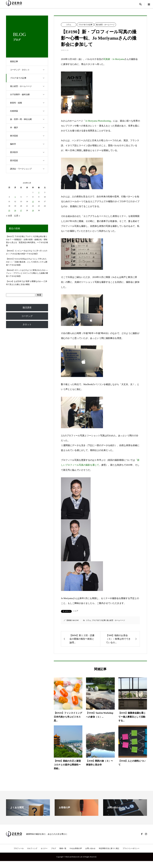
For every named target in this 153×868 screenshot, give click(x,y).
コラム (69, 25)
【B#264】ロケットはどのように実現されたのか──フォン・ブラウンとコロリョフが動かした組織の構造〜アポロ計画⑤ (27, 273)
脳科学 (29, 144)
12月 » (17, 216)
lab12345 (76, 620)
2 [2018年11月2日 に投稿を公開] (39, 192)
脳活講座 (27, 308)
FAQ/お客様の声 (76, 848)
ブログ (54, 848)
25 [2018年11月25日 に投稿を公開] (9, 210)
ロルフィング (32, 848)
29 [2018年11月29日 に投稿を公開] (33, 210)
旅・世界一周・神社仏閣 (29, 119)
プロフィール (19, 848)
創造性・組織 (29, 103)
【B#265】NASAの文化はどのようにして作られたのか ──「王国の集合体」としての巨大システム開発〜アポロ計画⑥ (27, 262)
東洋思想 (29, 136)
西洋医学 (29, 152)
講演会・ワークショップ (29, 169)
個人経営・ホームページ (29, 86)
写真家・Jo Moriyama (114, 59)
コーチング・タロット (29, 70)
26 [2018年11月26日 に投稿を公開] (15, 210)
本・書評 (29, 128)
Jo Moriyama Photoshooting (98, 121)
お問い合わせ (90, 848)
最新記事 (14, 62)
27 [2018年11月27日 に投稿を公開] (21, 210)
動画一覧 (63, 848)
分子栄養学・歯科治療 (29, 95)
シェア (76, 611)
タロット (27, 324)
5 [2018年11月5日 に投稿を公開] (15, 197)
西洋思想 (29, 161)
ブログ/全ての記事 (29, 78)
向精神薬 (29, 111)
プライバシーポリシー (131, 848)
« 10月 (9, 216)
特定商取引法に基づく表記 (109, 848)
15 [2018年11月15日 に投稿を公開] (33, 202)
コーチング (27, 316)
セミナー (44, 848)
